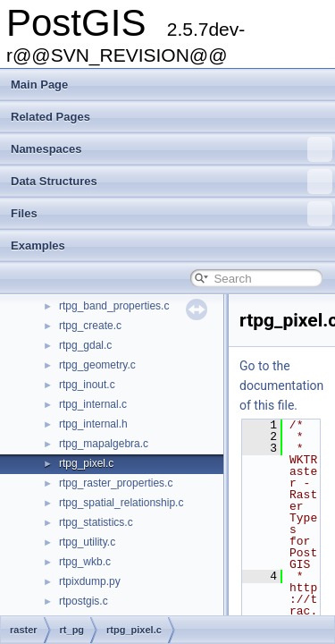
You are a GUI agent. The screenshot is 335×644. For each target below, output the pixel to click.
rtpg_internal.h (93, 424)
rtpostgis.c (84, 601)
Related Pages (50, 117)
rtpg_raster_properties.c (116, 483)
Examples (38, 246)
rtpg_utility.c (87, 542)
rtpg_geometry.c (97, 365)
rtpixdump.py (90, 581)
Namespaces (172, 149)
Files (172, 214)
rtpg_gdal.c (85, 345)
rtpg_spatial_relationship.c (121, 503)
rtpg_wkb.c (85, 562)
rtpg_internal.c (93, 404)
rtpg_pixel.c (86, 463)
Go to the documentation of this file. (281, 386)
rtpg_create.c (90, 326)
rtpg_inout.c (87, 385)
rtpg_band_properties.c (114, 306)
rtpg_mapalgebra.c (104, 444)
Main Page (39, 85)
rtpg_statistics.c (96, 522)
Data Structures (172, 182)
